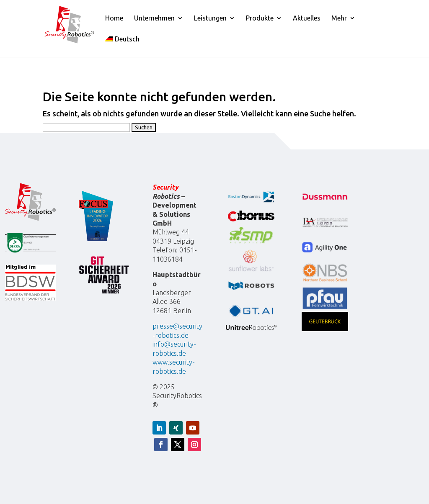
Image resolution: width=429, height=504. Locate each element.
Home (114, 18)
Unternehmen (154, 18)
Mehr (339, 18)
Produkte (260, 18)
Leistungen (210, 18)
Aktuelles (307, 18)
